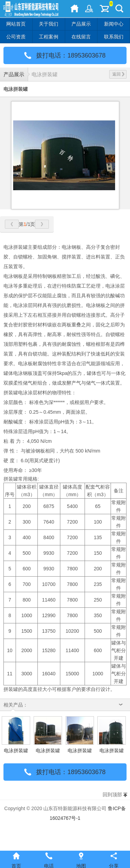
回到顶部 (112, 795)
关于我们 (49, 24)
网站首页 (16, 24)
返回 (118, 74)
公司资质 (16, 37)
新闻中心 (114, 24)
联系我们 (114, 37)
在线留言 (81, 37)
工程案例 (49, 37)
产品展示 (81, 24)
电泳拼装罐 (45, 74)
